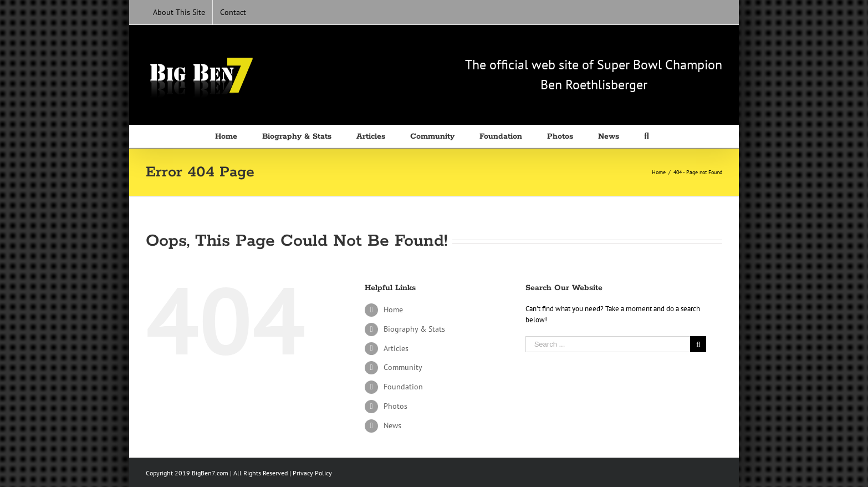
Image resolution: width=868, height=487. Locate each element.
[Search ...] (608, 344)
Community (403, 367)
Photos (395, 406)
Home (393, 310)
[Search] (649, 136)
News (392, 425)
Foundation (403, 387)
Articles (396, 348)
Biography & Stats (414, 329)
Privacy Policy (312, 473)
